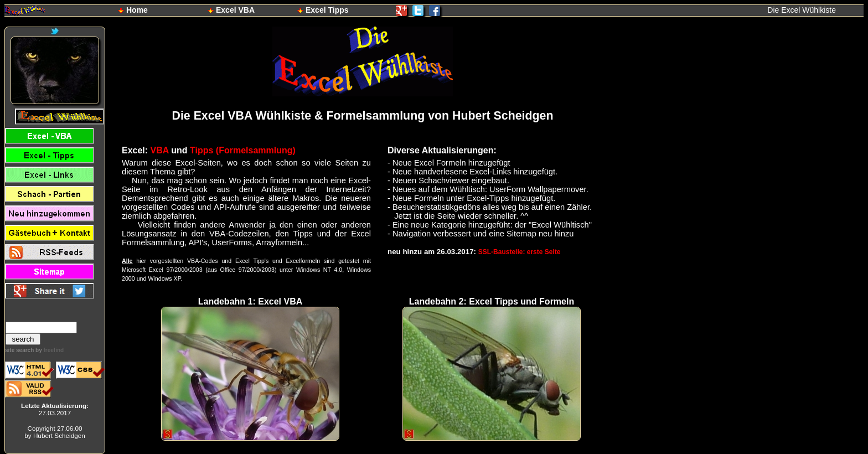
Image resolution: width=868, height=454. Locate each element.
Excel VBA (235, 10)
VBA (160, 150)
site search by (34, 350)
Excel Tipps (327, 10)
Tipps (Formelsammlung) (243, 150)
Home (137, 10)
